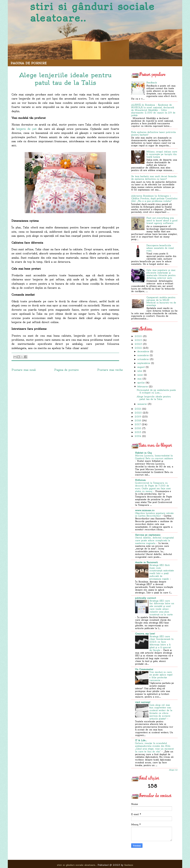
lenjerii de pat (26, 129)
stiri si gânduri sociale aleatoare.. (92, 12)
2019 (138, 417)
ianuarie (142, 404)
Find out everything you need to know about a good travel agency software (162, 220)
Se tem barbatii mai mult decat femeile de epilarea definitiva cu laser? (154, 178)
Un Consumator (144, 669)
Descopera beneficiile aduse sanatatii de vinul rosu (160, 248)
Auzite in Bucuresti (146, 562)
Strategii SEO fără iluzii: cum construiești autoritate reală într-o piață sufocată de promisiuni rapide (162, 572)
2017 (138, 424)
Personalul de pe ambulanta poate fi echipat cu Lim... (156, 391)
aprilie (141, 383)
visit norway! (143, 702)
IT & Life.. (141, 740)
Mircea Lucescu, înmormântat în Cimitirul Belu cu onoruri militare (154, 457)
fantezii (129, 865)
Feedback (152, 83)
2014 (138, 436)
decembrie (143, 351)
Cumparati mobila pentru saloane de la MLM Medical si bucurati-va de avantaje (161, 301)
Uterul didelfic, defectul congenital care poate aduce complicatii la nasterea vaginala (154, 540)
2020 (138, 413)
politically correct (145, 598)
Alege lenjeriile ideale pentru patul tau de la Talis (154, 398)
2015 (138, 432)
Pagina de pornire (29, 63)
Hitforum (140, 480)
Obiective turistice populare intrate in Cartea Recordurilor (154, 515)
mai (139, 379)
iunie (140, 375)
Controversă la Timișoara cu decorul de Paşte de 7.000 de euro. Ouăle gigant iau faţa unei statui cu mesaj (153, 487)
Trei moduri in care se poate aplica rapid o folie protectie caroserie (161, 676)
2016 (138, 428)
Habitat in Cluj (143, 453)
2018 (138, 420)
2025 (138, 340)
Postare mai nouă (24, 370)
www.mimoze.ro (145, 510)
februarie (143, 386)
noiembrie (143, 355)
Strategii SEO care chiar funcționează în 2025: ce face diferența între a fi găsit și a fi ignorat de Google (161, 643)
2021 (138, 409)
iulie (140, 371)
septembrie (144, 363)
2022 (138, 348)
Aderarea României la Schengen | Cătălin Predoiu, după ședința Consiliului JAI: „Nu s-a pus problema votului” (154, 198)
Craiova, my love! (145, 634)
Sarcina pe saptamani (148, 535)
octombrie (143, 359)
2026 (138, 336)
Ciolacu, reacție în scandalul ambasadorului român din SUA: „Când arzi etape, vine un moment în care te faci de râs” (154, 747)
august (141, 367)
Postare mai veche (110, 370)
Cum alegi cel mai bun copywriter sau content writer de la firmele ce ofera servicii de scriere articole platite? (161, 712)
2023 (138, 344)
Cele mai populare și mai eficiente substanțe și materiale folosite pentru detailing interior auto (161, 274)
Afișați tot (173, 770)
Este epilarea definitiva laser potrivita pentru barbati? (153, 133)
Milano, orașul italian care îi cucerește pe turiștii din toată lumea (162, 154)
